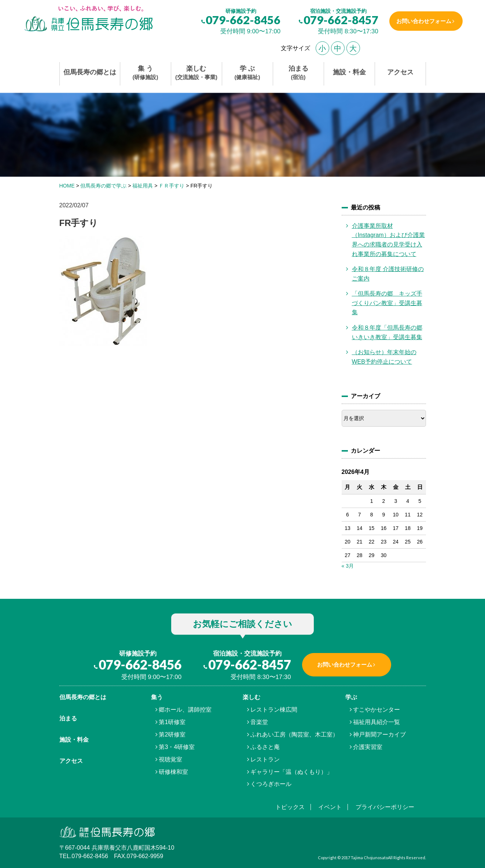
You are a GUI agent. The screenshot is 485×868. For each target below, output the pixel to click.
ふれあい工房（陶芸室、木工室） (294, 735)
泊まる (298, 73)
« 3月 (348, 566)
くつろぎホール (271, 784)
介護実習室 (368, 747)
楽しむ (196, 73)
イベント (330, 807)
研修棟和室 (173, 772)
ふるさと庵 (265, 747)
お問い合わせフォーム (423, 21)
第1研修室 (172, 722)
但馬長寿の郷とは (90, 72)
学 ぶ (247, 73)
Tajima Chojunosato (369, 858)
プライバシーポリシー (385, 807)
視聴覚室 (170, 759)
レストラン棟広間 (274, 710)
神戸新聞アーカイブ (379, 735)
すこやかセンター (376, 710)
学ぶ (351, 697)
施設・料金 (349, 72)
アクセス (400, 72)
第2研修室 (172, 735)
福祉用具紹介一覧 (376, 722)
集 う (146, 73)
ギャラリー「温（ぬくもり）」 (291, 772)
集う (157, 697)
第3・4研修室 (177, 747)
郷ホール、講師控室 (185, 710)
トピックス (290, 807)
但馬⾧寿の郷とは (83, 697)
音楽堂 (259, 722)
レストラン (265, 759)
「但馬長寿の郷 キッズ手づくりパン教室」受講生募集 (387, 303)
